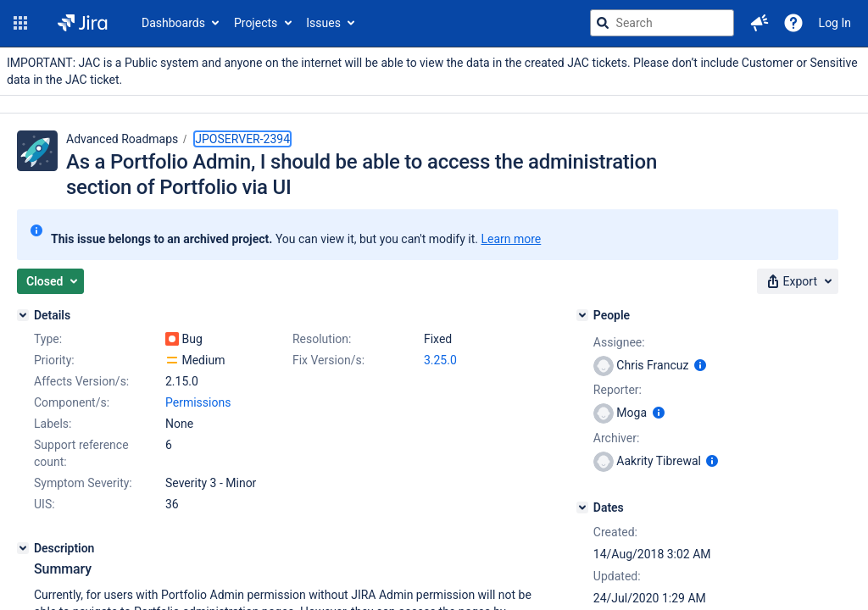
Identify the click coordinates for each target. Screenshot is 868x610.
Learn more (511, 239)
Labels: (53, 424)
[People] (582, 315)
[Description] (23, 548)
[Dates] (582, 507)
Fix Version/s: (328, 360)
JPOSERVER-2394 (242, 139)
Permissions (198, 402)
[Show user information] (700, 365)
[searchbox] (662, 23)
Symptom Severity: (83, 483)
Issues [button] (323, 23)
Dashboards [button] (173, 23)
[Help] (793, 23)
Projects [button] (256, 23)
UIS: (45, 504)
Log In (835, 23)
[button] (20, 23)
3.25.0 (440, 360)
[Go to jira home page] (83, 23)
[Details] (23, 315)
